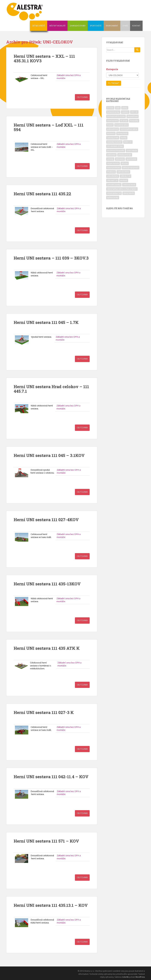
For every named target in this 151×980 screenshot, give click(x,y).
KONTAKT (136, 26)
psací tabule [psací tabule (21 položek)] (132, 150)
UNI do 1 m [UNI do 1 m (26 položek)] (125, 176)
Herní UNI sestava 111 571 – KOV (46, 841)
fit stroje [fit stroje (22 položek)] (124, 121)
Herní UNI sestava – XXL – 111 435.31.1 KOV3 (44, 58)
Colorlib (125, 977)
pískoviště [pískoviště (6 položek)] (111, 155)
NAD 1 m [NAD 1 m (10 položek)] (128, 142)
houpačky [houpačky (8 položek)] (134, 121)
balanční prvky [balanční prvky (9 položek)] (113, 112)
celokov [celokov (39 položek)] (125, 112)
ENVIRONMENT (112, 26)
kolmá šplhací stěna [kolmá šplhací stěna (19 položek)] (129, 129)
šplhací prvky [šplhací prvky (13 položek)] (113, 197)
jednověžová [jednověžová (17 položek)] (113, 129)
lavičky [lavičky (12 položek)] (124, 138)
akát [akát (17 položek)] (118, 108)
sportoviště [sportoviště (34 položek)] (131, 159)
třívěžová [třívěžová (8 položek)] (111, 172)
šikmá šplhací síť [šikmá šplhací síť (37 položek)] (114, 193)
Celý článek (82, 97)
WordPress (140, 977)
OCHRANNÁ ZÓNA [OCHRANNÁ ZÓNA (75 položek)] (115, 146)
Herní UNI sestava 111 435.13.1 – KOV (51, 905)
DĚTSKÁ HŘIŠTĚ (39, 26)
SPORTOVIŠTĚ (96, 26)
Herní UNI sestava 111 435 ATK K (47, 648)
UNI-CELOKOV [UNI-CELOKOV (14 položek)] (123, 172)
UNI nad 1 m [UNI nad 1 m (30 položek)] (112, 180)
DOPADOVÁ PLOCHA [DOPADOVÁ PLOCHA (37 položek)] (116, 116)
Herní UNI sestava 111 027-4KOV (46, 520)
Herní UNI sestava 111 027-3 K (44, 712)
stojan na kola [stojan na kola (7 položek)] (113, 163)
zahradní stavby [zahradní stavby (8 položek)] (114, 185)
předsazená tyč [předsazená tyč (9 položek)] (125, 155)
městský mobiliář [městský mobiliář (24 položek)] (114, 142)
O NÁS (125, 26)
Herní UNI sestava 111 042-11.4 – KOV (51, 777)
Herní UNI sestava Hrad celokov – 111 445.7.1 (51, 389)
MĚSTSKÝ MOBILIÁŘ (57, 26)
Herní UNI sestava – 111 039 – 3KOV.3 (51, 258)
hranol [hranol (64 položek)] (110, 125)
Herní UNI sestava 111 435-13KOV (47, 584)
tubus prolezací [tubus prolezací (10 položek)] (114, 168)
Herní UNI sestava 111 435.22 (42, 194)
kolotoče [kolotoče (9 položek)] (111, 133)
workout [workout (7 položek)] (124, 180)
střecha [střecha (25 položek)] (125, 163)
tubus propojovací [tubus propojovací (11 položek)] (131, 168)
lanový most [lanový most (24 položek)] (122, 133)
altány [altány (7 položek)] (125, 108)
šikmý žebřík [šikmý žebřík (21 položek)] (129, 193)
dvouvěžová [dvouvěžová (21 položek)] (132, 116)
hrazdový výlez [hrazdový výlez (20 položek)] (122, 125)
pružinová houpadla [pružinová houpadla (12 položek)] (116, 150)
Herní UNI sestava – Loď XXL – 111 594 (49, 127)
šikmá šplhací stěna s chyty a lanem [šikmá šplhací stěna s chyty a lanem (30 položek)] (122, 189)
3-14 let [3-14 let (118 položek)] (110, 108)
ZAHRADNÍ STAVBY (78, 26)
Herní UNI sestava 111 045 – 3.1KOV (49, 455)
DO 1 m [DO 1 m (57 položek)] (134, 112)
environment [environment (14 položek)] (113, 121)
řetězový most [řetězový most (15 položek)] (129, 185)
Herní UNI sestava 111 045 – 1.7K (46, 322)
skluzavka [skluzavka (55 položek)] (120, 159)
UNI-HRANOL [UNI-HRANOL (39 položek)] (113, 176)
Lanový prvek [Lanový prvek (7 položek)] (113, 138)
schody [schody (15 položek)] (110, 159)
